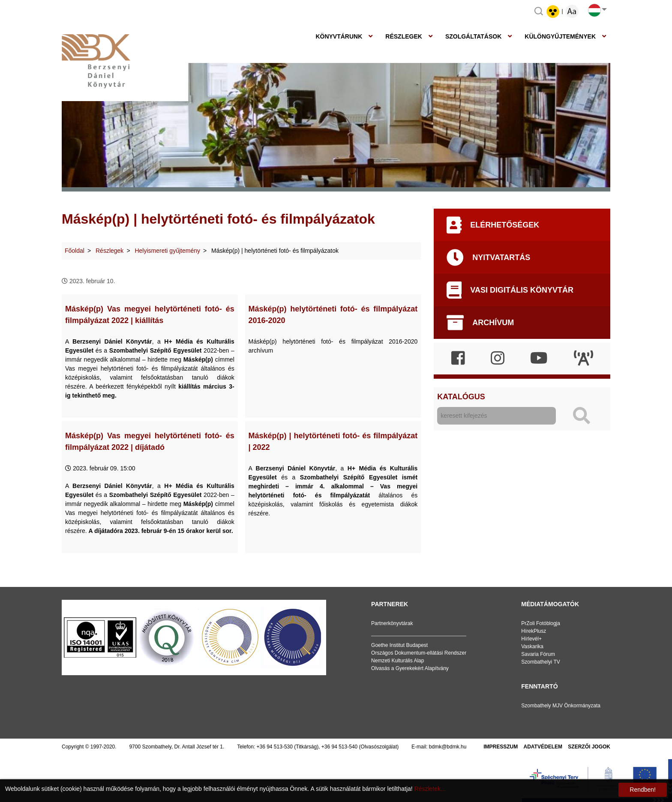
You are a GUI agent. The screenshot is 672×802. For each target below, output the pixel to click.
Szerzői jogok (589, 747)
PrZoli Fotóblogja (541, 623)
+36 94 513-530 (275, 747)
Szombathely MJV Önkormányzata (561, 706)
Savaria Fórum (538, 654)
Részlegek (404, 36)
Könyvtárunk (339, 36)
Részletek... (430, 789)
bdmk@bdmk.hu (448, 747)
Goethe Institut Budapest (399, 645)
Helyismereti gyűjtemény (167, 251)
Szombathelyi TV (541, 662)
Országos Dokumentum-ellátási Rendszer (419, 653)
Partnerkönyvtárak (392, 623)
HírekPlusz (534, 631)
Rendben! (643, 790)
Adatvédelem (543, 747)
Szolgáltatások (473, 36)
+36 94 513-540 (339, 747)
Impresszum (501, 747)
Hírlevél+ (531, 639)
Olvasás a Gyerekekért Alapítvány (410, 668)
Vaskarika (532, 646)
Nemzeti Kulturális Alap (397, 661)
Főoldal (75, 251)
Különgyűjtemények (560, 36)
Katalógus (461, 397)
